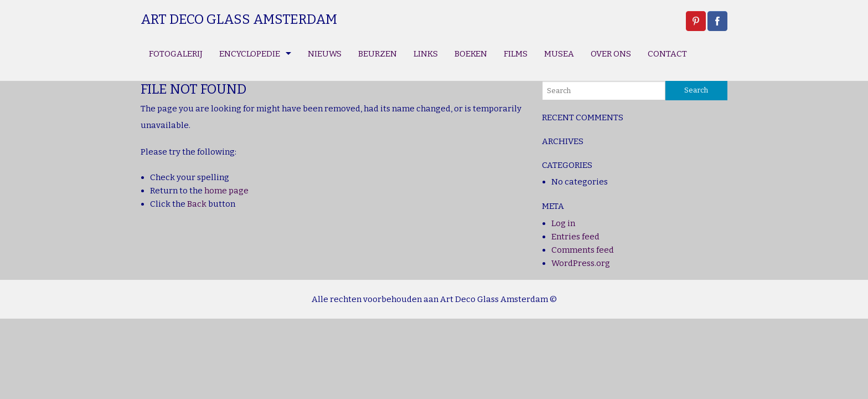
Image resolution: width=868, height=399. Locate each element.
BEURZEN (378, 54)
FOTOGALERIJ (176, 54)
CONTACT (667, 54)
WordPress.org (581, 263)
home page (226, 191)
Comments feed (583, 250)
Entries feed (575, 237)
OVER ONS (611, 54)
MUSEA (559, 54)
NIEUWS (325, 54)
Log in (563, 223)
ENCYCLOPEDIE (250, 54)
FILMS (516, 54)
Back (197, 204)
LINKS (426, 54)
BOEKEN (471, 54)
